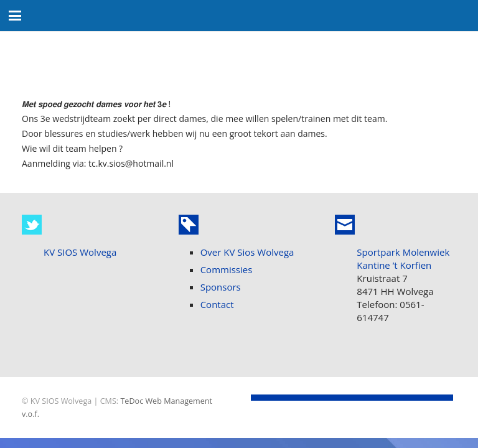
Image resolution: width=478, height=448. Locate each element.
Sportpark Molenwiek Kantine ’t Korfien (403, 259)
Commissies (227, 269)
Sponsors (221, 287)
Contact (217, 304)
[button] (15, 16)
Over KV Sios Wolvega (247, 252)
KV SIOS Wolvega (80, 252)
